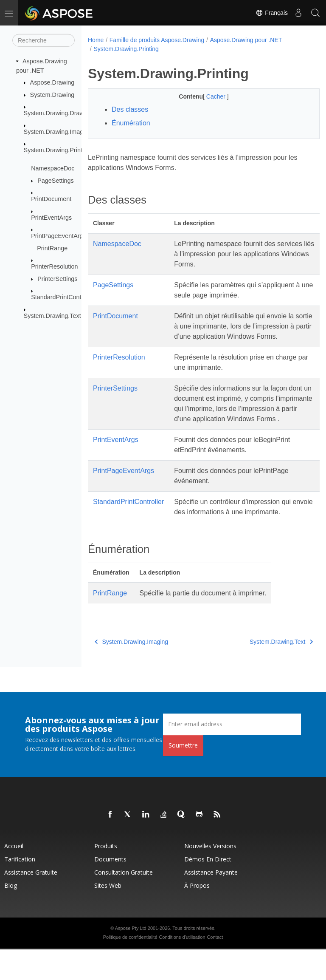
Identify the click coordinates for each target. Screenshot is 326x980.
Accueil (14, 877)
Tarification (20, 890)
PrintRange (52, 248)
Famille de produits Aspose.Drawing (157, 40)
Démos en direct (208, 890)
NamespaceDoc (53, 168)
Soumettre (183, 776)
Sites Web (108, 916)
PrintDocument (51, 199)
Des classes (130, 109)
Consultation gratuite (124, 903)
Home (96, 40)
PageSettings (56, 181)
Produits (106, 877)
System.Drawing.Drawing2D (62, 113)
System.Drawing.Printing (57, 150)
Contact (215, 968)
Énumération (131, 123)
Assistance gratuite (31, 903)
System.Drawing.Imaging (58, 131)
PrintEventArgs (51, 218)
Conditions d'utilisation (182, 968)
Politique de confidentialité (130, 968)
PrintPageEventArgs (59, 236)
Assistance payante (211, 903)
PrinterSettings (57, 279)
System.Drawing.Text (52, 316)
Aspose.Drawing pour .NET (246, 40)
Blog (11, 916)
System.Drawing (52, 95)
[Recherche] (44, 40)
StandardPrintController (63, 297)
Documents (110, 890)
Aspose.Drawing (52, 82)
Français (272, 13)
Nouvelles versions (210, 877)
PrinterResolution (54, 266)
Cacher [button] (208, 96)
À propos (197, 916)
